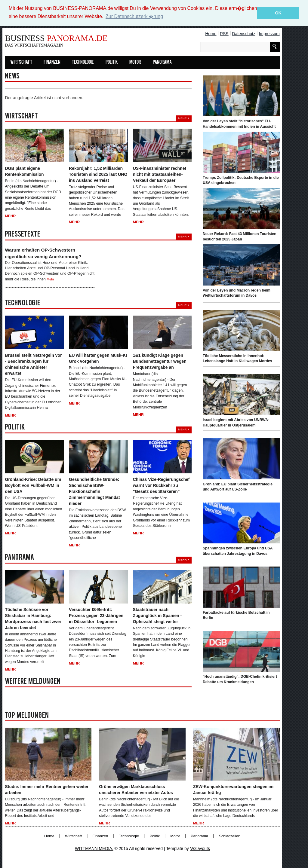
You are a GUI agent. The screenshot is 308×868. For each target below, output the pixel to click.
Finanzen (52, 62)
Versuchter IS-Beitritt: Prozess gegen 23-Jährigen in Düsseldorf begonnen (96, 615)
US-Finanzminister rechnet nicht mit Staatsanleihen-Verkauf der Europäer (160, 174)
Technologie (83, 62)
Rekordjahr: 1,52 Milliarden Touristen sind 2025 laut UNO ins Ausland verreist (98, 174)
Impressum (269, 33)
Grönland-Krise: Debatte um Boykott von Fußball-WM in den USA (33, 485)
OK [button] (278, 13)
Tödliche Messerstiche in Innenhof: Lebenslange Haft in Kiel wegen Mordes (237, 358)
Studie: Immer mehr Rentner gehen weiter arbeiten (47, 789)
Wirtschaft (21, 62)
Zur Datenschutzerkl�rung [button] (134, 16)
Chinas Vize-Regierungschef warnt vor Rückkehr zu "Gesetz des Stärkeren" (161, 485)
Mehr (10, 216)
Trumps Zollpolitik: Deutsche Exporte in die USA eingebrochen (241, 180)
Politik (112, 62)
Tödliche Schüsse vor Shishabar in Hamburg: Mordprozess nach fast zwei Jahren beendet (33, 618)
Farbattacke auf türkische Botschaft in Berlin (236, 615)
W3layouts (200, 848)
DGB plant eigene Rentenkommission (24, 171)
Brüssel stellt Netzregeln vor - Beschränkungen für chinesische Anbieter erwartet (33, 364)
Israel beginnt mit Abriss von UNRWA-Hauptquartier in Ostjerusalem (236, 423)
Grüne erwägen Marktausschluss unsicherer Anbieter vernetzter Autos (136, 789)
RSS (224, 33)
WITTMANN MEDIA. (94, 848)
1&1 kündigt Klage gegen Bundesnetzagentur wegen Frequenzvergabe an (160, 361)
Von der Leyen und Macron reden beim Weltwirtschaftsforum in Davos (237, 293)
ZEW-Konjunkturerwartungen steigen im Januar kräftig (233, 789)
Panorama (162, 62)
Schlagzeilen (230, 836)
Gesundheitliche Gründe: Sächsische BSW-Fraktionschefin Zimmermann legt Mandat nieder (94, 491)
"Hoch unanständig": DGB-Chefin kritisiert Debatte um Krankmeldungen (240, 679)
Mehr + (184, 118)
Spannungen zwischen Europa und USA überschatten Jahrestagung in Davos (238, 551)
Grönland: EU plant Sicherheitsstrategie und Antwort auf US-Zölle (238, 487)
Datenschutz (244, 33)
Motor (135, 62)
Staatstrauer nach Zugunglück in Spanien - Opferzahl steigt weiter (157, 615)
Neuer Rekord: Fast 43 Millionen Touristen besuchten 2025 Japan (240, 236)
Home (211, 33)
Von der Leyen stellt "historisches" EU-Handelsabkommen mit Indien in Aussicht (239, 124)
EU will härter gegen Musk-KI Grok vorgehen (98, 358)
